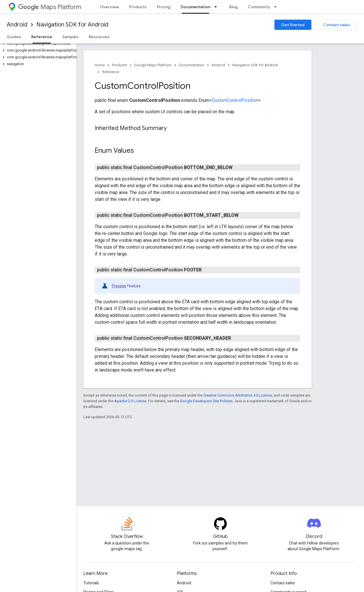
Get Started (293, 25)
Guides (14, 37)
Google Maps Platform (153, 65)
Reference (110, 72)
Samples (70, 37)
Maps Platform (50, 7)
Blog (233, 7)
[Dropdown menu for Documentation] (217, 7)
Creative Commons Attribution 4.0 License (238, 395)
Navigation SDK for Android (72, 25)
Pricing (164, 7)
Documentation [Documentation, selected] (196, 7)
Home (100, 65)
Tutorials (91, 583)
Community (259, 7)
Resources (99, 37)
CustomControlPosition (235, 100)
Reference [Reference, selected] (42, 37)
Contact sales (337, 25)
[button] (37, 44)
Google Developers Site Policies (206, 401)
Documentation (192, 65)
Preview (119, 286)
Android (17, 25)
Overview (109, 7)
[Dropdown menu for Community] (277, 7)
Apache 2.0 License (130, 401)
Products (138, 7)
